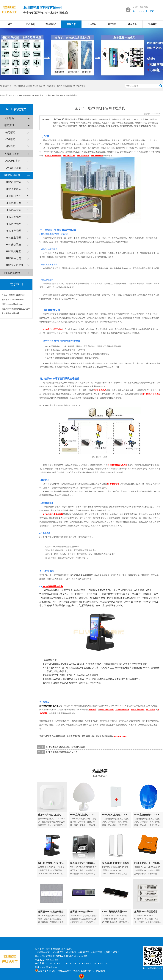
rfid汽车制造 (71, 952)
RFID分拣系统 (13, 245)
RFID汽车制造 (13, 210)
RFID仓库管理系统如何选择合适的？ (62, 752)
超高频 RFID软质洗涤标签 (51, 912)
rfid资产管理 (97, 952)
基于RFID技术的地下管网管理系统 (62, 95)
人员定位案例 (12, 154)
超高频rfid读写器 (112, 952)
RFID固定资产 (39, 95)
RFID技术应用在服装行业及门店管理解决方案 (66, 747)
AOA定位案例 (13, 161)
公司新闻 (10, 132)
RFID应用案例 (25, 95)
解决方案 (71, 24)
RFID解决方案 (13, 258)
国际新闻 (10, 146)
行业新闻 (10, 139)
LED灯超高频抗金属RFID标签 (116, 912)
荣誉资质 (132, 24)
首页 (10, 24)
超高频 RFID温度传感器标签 (148, 912)
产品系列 (31, 24)
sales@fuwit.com (49, 967)
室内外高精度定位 (64, 86)
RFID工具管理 (13, 217)
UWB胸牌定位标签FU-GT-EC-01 (116, 815)
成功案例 (92, 24)
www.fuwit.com (120, 736)
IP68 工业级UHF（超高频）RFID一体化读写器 (148, 863)
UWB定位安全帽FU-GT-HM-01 (148, 815)
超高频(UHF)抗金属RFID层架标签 (84, 912)
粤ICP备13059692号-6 (83, 971)
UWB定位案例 (13, 168)
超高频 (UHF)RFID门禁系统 (116, 863)
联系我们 (153, 24)
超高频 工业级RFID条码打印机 (84, 863)
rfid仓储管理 (58, 952)
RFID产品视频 (12, 273)
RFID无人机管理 (14, 265)
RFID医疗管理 (13, 224)
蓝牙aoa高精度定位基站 (50, 815)
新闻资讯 (112, 24)
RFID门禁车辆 (13, 182)
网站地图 (101, 971)
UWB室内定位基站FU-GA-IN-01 (84, 815)
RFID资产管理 (79, 86)
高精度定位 (51, 24)
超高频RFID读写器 (34, 86)
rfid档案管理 (84, 952)
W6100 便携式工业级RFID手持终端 (52, 863)
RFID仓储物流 (19, 86)
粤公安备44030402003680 (59, 971)
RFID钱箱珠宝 (13, 251)
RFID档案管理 (49, 86)
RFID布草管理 (13, 231)
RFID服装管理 (13, 238)
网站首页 (12, 95)
